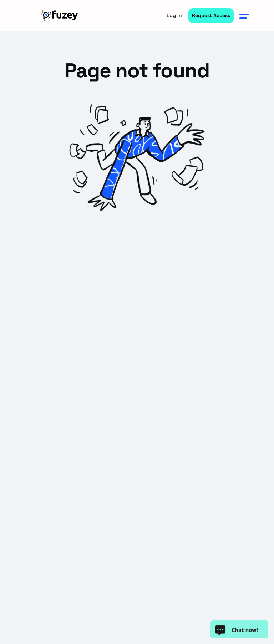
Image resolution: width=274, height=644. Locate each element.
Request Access (211, 15)
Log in (174, 15)
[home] (60, 16)
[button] (244, 16)
